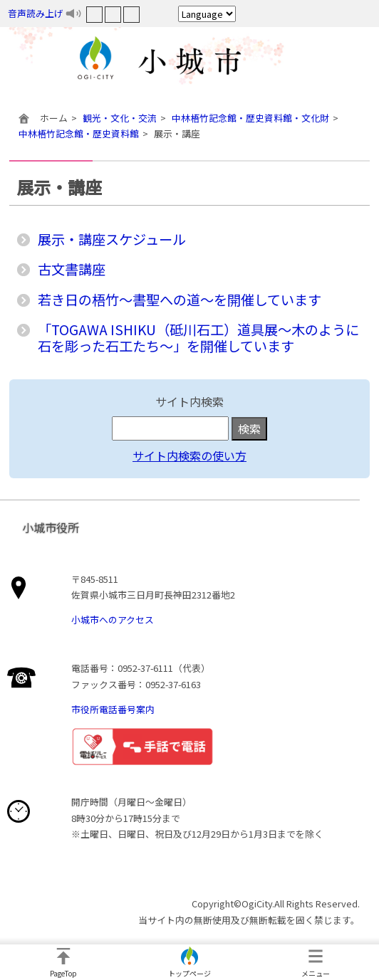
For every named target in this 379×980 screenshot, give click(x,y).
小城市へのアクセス (113, 620)
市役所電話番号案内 (113, 709)
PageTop (63, 973)
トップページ (189, 973)
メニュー (316, 973)
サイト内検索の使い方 (189, 455)
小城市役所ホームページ (189, 60)
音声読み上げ (36, 13)
